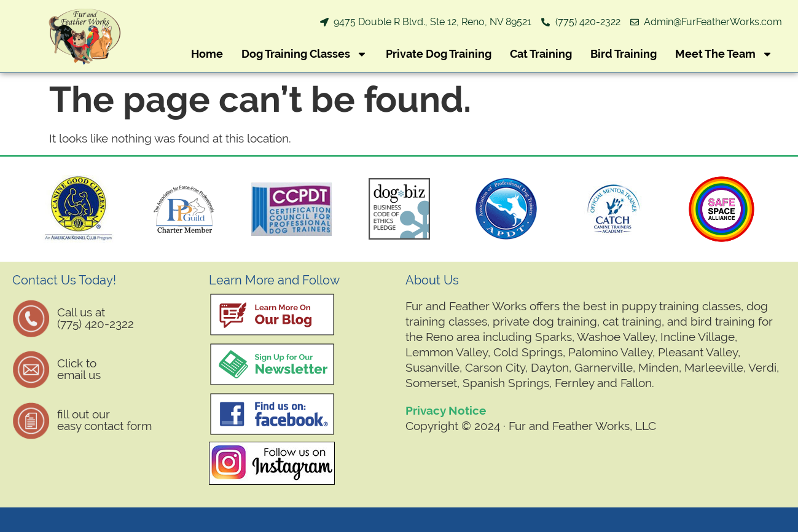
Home (207, 54)
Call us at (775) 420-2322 (96, 318)
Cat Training (541, 54)
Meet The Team (724, 54)
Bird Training (624, 54)
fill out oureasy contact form (104, 420)
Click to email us (79, 369)
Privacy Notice (446, 410)
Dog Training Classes (304, 54)
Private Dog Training (439, 54)
